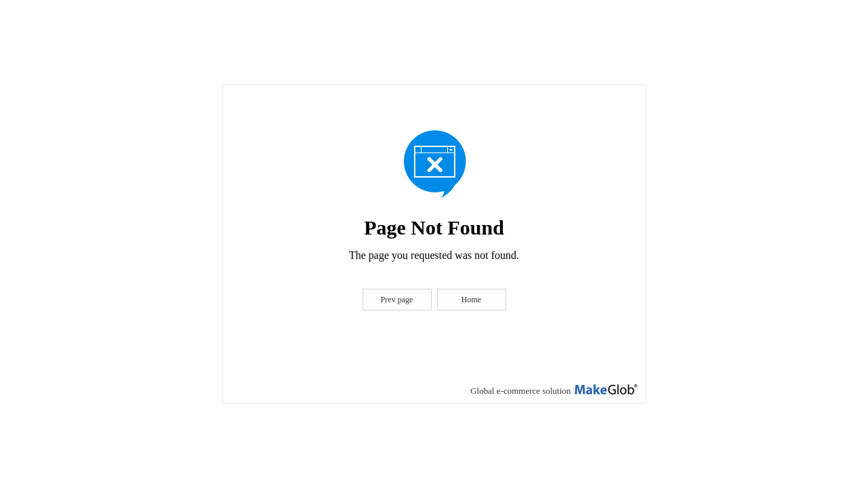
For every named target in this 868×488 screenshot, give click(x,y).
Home (471, 300)
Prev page (397, 300)
